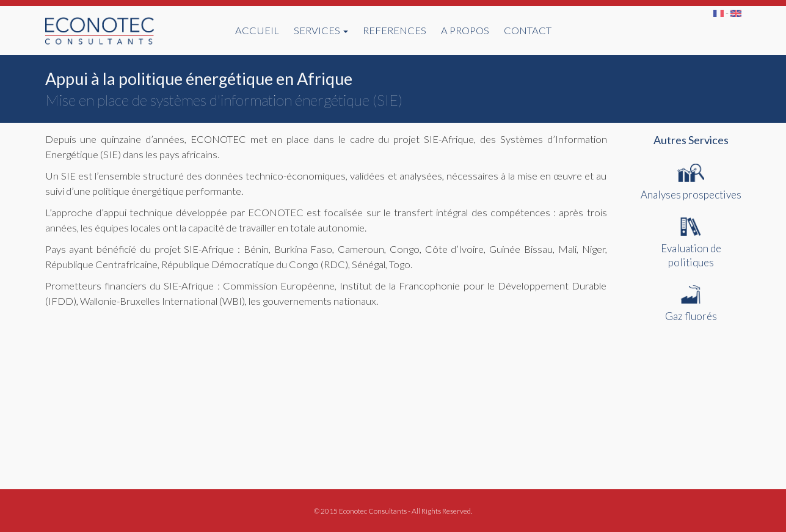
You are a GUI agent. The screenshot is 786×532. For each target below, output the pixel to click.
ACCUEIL (257, 31)
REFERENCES (395, 31)
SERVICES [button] (321, 31)
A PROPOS (465, 31)
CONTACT (528, 31)
